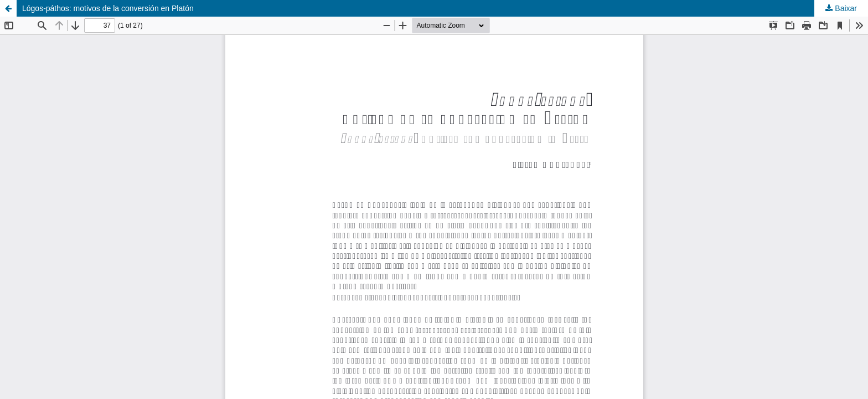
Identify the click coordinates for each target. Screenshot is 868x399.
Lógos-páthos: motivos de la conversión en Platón (108, 8)
